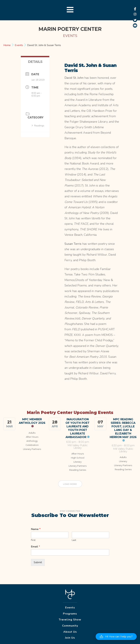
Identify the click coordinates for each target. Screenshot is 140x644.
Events (19, 45)
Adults (32, 433)
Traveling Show (70, 620)
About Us (70, 632)
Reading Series (78, 470)
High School (78, 458)
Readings (38, 126)
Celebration (32, 445)
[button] (116, 637)
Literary (78, 462)
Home (7, 45)
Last (74, 540)
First (33, 540)
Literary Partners (32, 449)
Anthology (32, 441)
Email (35, 547)
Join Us (70, 638)
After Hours (32, 437)
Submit (38, 562)
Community (70, 626)
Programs (70, 614)
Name (36, 529)
